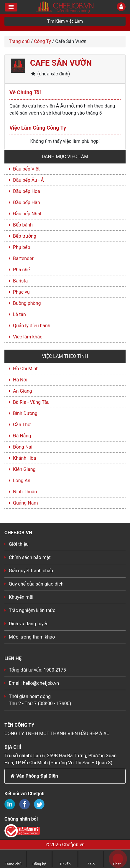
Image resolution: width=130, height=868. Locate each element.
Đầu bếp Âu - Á (28, 180)
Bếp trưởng (25, 236)
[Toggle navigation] (11, 7)
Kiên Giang (24, 469)
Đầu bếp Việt (26, 169)
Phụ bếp (22, 247)
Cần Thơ (22, 425)
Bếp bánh (23, 225)
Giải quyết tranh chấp (31, 571)
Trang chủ (19, 41)
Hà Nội (20, 380)
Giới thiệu (19, 544)
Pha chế (21, 270)
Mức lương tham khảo (32, 637)
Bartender (23, 258)
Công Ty (42, 41)
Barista (20, 281)
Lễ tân (19, 314)
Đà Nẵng (22, 436)
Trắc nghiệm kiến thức (32, 610)
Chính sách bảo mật (30, 557)
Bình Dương (25, 413)
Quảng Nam (25, 503)
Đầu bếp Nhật (27, 214)
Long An (22, 481)
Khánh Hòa (24, 458)
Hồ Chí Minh (26, 369)
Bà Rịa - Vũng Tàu (31, 402)
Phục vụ (21, 292)
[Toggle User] (121, 7)
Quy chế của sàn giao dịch (36, 584)
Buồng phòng (27, 303)
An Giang (23, 391)
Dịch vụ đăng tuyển (29, 624)
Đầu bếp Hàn (27, 202)
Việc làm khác (28, 337)
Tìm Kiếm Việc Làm (65, 21)
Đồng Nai (23, 447)
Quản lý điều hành (32, 326)
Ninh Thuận (25, 492)
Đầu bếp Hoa (27, 191)
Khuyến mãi (21, 597)
